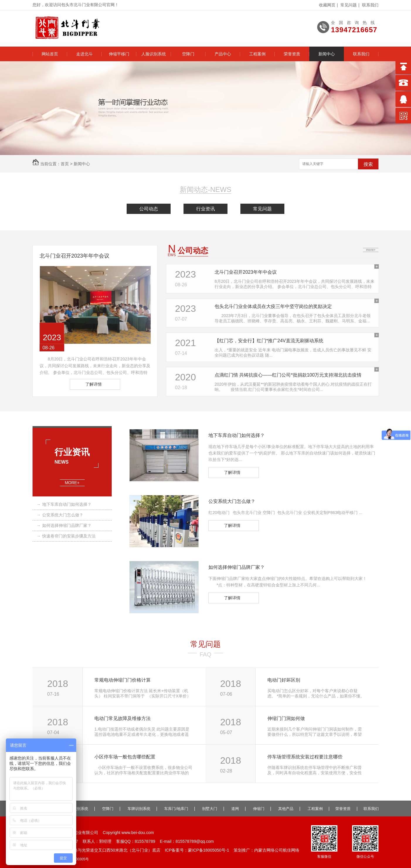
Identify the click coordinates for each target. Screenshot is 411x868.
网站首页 (50, 54)
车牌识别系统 (139, 809)
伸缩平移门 (119, 54)
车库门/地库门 (176, 809)
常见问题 (349, 5)
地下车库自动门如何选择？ (64, 504)
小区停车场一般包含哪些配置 (125, 757)
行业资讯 (205, 209)
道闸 (235, 809)
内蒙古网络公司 (269, 850)
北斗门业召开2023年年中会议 (74, 256)
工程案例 (257, 54)
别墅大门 (210, 809)
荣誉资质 (292, 54)
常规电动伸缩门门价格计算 (123, 680)
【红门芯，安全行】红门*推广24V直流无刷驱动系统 (269, 341)
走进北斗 (84, 54)
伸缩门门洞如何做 (286, 718)
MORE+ (72, 483)
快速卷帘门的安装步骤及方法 (66, 536)
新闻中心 (327, 54)
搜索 (368, 164)
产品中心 (223, 54)
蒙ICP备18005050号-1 (208, 850)
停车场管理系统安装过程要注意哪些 (305, 757)
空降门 (188, 54)
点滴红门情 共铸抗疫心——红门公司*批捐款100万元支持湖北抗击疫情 (288, 375)
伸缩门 (259, 809)
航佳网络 (291, 850)
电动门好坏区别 (284, 680)
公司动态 (149, 209)
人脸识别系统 (154, 54)
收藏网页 (327, 5)
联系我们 (370, 5)
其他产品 (286, 809)
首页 (65, 164)
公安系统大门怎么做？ (60, 515)
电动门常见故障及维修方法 (123, 718)
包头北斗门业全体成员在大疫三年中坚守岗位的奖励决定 (273, 306)
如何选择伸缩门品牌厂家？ (64, 525)
